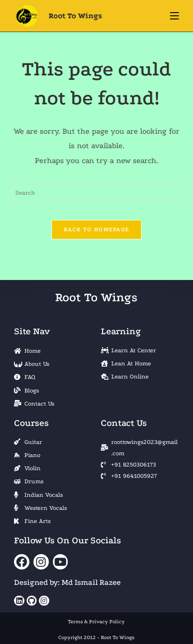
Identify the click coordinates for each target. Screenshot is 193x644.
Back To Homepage (97, 229)
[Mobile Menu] (174, 16)
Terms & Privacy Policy (96, 622)
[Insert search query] (96, 193)
